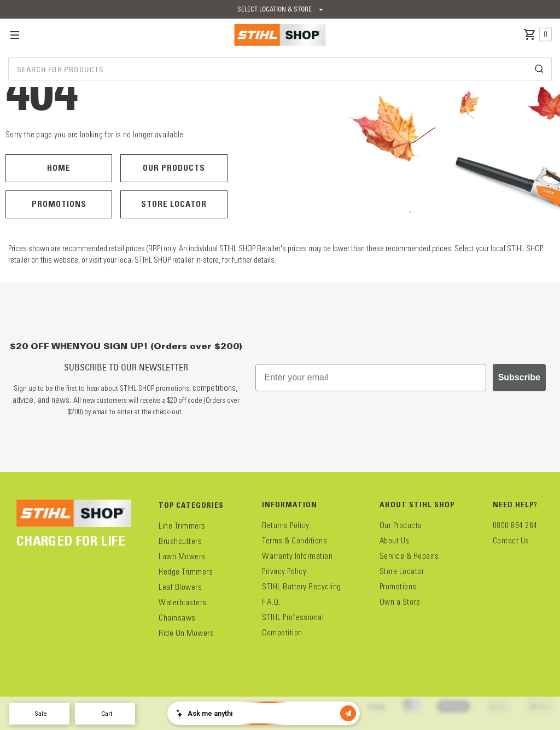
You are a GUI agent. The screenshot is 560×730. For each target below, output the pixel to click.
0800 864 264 (515, 525)
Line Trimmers (182, 526)
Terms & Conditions (294, 541)
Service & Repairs (409, 556)
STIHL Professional (293, 617)
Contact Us (511, 541)
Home (59, 168)
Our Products (174, 168)
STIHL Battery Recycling (302, 587)
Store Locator (174, 204)
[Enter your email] (371, 378)
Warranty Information (297, 556)
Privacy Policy (284, 571)
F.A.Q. (271, 602)
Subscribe (519, 377)
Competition (282, 633)
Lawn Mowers (182, 557)
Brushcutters (180, 541)
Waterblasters (183, 602)
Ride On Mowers (186, 633)
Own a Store (400, 602)
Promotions (59, 204)
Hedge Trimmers (186, 572)
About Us (395, 541)
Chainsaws (177, 618)
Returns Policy (285, 525)
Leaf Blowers (180, 587)
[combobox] (280, 69)
